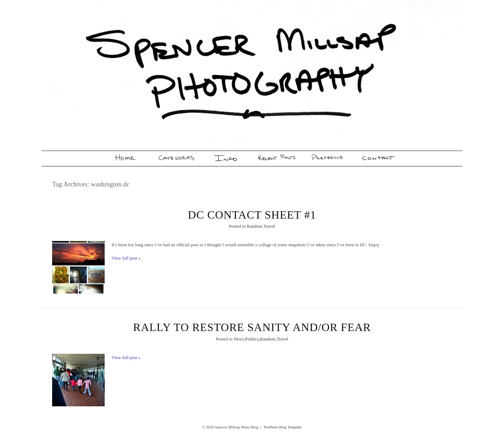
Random (254, 226)
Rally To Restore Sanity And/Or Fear (252, 327)
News (239, 339)
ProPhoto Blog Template (283, 427)
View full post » (126, 258)
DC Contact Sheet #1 (252, 215)
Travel (269, 226)
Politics (252, 339)
